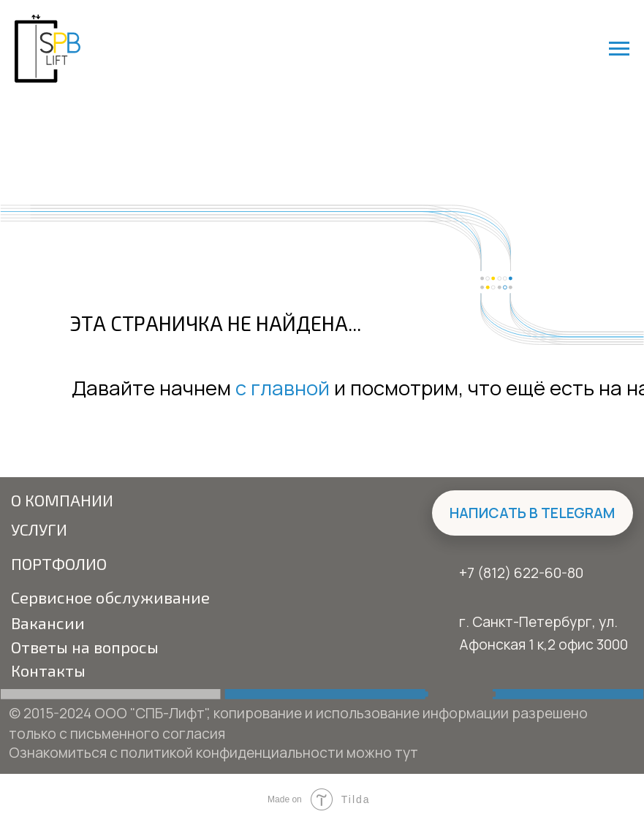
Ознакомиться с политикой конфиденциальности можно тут (213, 752)
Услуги (39, 529)
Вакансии (48, 623)
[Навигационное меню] (619, 49)
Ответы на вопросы (85, 647)
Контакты (48, 670)
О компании (62, 500)
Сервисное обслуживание (110, 597)
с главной (283, 388)
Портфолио (59, 563)
